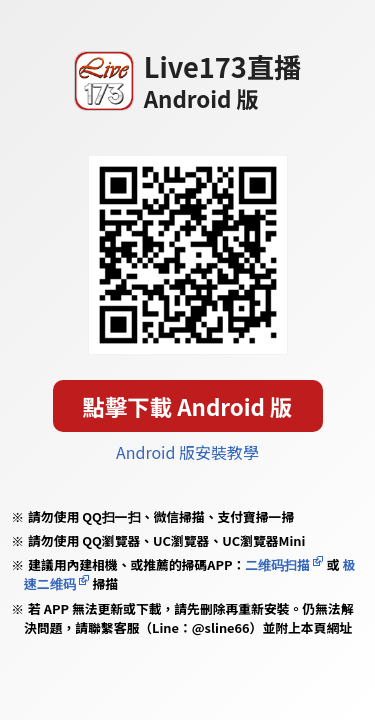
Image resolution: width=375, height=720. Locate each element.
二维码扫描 (277, 564)
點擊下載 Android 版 (188, 406)
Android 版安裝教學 (187, 452)
